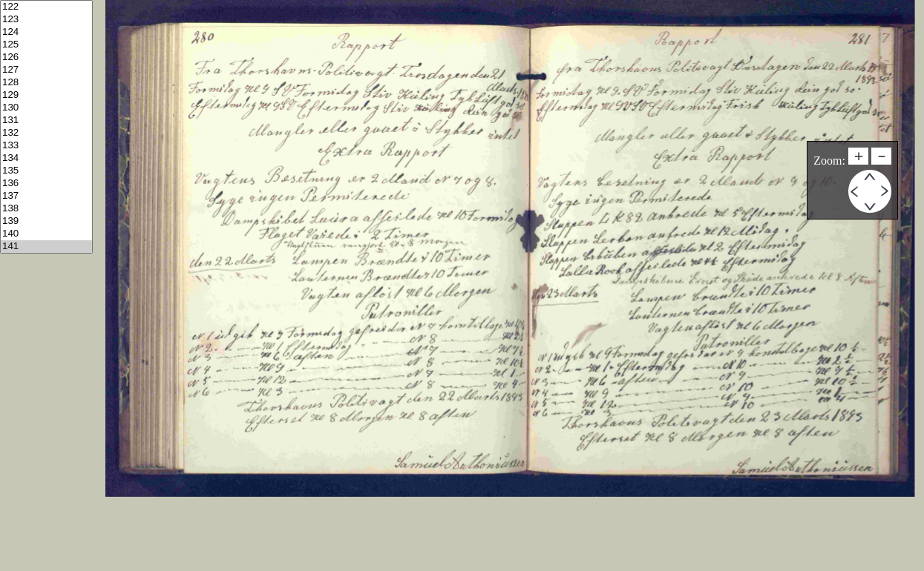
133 (46, 146)
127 (46, 70)
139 (46, 221)
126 (46, 57)
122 (46, 7)
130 (46, 108)
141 (46, 247)
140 (46, 234)
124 (46, 32)
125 (46, 45)
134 (46, 158)
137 (46, 196)
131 (46, 121)
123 (46, 20)
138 (46, 209)
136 (46, 184)
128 (46, 83)
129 (46, 95)
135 (46, 171)
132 (46, 133)
